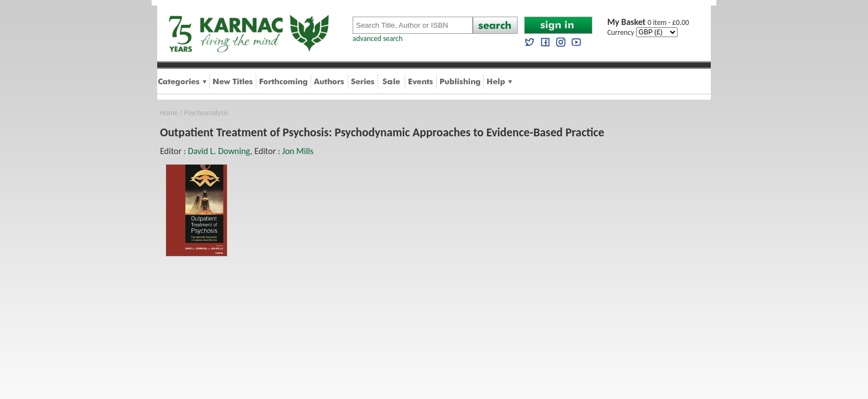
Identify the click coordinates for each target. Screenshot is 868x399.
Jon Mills (298, 151)
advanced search (378, 39)
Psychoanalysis (206, 113)
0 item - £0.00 (648, 22)
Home (169, 113)
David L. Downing (219, 151)
